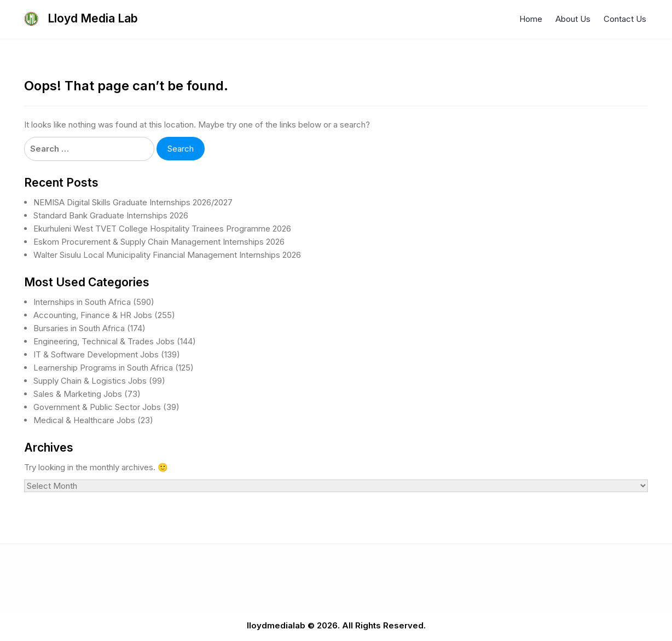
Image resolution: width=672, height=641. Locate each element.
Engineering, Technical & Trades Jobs (104, 341)
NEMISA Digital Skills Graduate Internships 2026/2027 (133, 202)
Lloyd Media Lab (93, 18)
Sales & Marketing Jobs (78, 394)
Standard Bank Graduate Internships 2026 (111, 215)
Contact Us (625, 19)
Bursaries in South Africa (79, 328)
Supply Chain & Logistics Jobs (90, 381)
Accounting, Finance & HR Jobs (93, 315)
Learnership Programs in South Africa (103, 368)
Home (531, 19)
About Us (573, 19)
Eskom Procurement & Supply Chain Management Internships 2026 (159, 242)
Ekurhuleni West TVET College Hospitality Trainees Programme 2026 (162, 229)
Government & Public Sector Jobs (97, 407)
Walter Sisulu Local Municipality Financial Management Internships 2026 (167, 255)
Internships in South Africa (82, 302)
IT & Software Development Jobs (96, 354)
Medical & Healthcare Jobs (84, 420)
